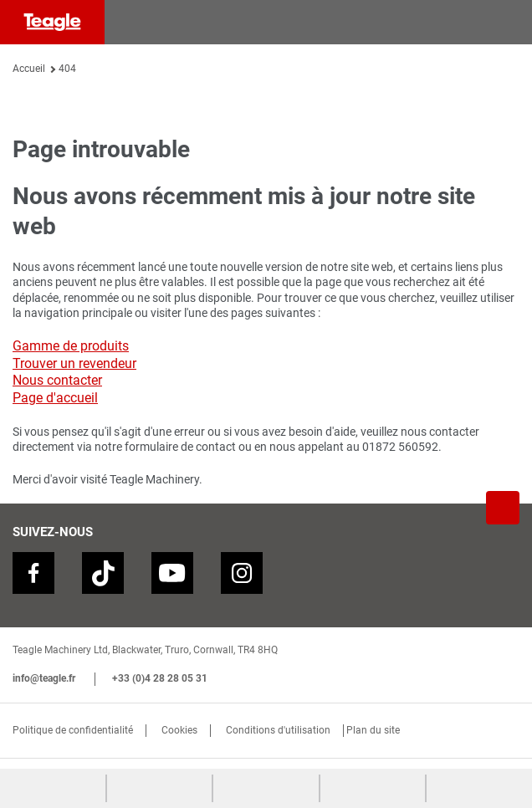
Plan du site (373, 730)
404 (67, 69)
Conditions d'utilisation (278, 730)
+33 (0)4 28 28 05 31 (160, 678)
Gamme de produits (71, 346)
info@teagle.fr (44, 678)
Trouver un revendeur (74, 363)
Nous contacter (57, 380)
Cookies (179, 730)
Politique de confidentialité (73, 730)
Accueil (29, 69)
